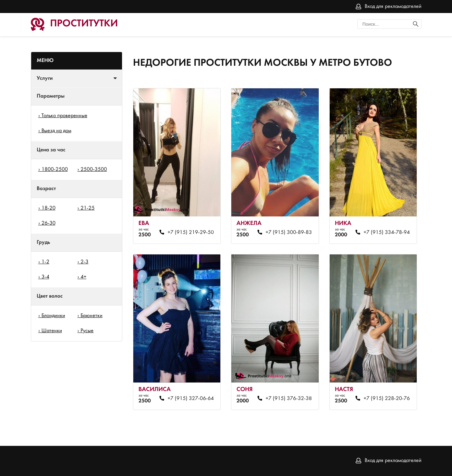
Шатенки (52, 331)
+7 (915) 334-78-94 (387, 233)
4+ (83, 277)
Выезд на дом (56, 131)
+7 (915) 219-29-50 (191, 233)
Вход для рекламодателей (393, 7)
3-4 (45, 277)
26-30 (48, 223)
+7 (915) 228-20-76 (387, 399)
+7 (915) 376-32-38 (289, 399)
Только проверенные (64, 116)
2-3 (84, 262)
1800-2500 (55, 170)
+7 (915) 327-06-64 (191, 399)
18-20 (48, 208)
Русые (87, 331)
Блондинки (53, 316)
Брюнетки (91, 316)
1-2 (45, 262)
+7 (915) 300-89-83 (289, 233)
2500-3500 (94, 170)
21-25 (88, 208)
